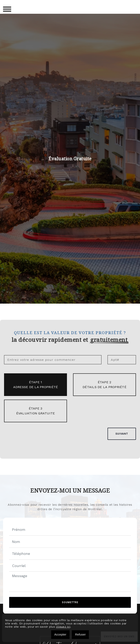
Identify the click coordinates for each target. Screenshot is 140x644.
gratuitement (109, 340)
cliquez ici (63, 627)
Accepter (60, 634)
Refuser (80, 634)
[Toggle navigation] (7, 9)
